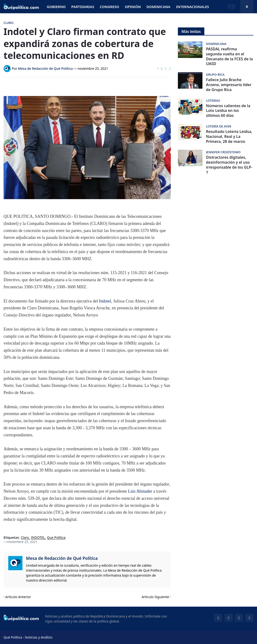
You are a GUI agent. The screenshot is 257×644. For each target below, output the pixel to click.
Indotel (105, 301)
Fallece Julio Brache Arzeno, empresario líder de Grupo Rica (229, 85)
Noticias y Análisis (39, 637)
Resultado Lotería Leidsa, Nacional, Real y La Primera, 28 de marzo (229, 136)
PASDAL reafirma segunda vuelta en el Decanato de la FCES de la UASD (229, 56)
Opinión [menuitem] (133, 7)
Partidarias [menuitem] (83, 7)
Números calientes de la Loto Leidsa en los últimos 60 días (228, 111)
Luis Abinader (141, 491)
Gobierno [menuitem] (56, 7)
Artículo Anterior (18, 597)
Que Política (56, 538)
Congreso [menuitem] (109, 7)
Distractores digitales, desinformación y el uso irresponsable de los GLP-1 (229, 165)
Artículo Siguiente (155, 597)
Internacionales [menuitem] (192, 7)
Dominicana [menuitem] (158, 7)
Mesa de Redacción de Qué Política (62, 558)
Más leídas (191, 31)
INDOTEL (38, 538)
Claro (25, 538)
